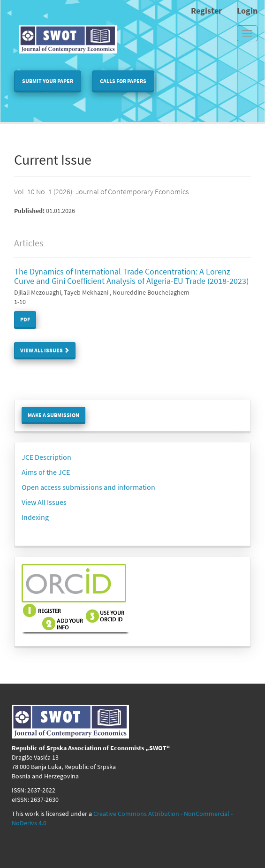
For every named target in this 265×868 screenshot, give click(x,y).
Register (206, 11)
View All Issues (45, 350)
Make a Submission (53, 415)
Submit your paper (48, 81)
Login (247, 11)
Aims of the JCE (46, 472)
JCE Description (46, 457)
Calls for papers (123, 81)
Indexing (35, 517)
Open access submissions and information (88, 487)
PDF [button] (25, 319)
